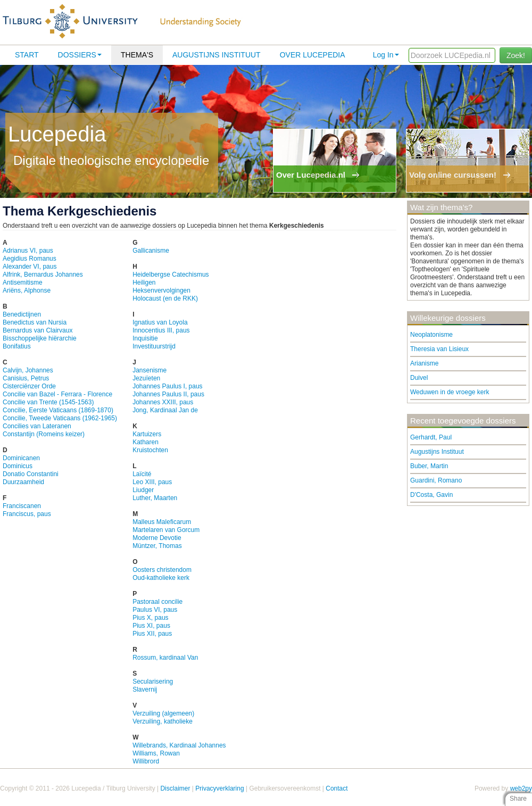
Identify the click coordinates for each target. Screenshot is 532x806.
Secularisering (153, 682)
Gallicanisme (151, 251)
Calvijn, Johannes (28, 370)
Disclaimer (175, 788)
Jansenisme (149, 370)
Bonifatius (17, 346)
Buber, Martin (429, 466)
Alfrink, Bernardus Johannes (43, 275)
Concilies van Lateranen (37, 426)
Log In (386, 55)
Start (27, 55)
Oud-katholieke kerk (161, 578)
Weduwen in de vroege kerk (450, 392)
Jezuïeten (146, 378)
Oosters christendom (162, 570)
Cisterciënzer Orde (29, 386)
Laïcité (142, 474)
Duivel (419, 378)
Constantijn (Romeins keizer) (44, 434)
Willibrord (146, 761)
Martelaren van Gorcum (166, 530)
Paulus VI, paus (155, 610)
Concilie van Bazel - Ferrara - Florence (57, 394)
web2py (521, 788)
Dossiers (80, 55)
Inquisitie (145, 338)
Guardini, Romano (436, 480)
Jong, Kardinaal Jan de (165, 410)
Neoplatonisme (431, 335)
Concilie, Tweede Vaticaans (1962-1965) (60, 418)
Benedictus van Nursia (35, 322)
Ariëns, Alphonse (27, 290)
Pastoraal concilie (157, 602)
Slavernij (145, 689)
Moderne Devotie (157, 538)
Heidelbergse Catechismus (171, 275)
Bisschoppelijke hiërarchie (40, 338)
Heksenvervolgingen (161, 290)
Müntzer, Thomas (157, 546)
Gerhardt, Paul (431, 437)
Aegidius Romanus (30, 259)
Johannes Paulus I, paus (167, 386)
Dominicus (18, 466)
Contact (336, 788)
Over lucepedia (313, 55)
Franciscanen (22, 506)
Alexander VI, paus (30, 267)
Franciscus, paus (27, 514)
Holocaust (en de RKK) (165, 298)
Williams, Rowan (156, 753)
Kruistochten (150, 450)
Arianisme (424, 363)
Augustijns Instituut (217, 55)
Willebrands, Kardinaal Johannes (179, 745)
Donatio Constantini (31, 474)
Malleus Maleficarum (162, 522)
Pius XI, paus (151, 626)
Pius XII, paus (152, 634)
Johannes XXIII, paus (163, 402)
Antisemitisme (23, 282)
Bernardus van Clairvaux (38, 330)
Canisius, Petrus (26, 378)
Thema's (137, 55)
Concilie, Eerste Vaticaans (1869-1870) (58, 410)
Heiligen (144, 282)
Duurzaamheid (23, 482)
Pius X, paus (150, 618)
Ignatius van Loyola (160, 322)
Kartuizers (147, 434)
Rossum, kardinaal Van (165, 658)
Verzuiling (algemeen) (163, 713)
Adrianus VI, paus (28, 251)
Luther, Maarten (155, 498)
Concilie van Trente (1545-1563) (48, 402)
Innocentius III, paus (161, 330)
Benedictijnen (22, 314)
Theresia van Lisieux (439, 349)
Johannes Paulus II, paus (168, 394)
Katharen (146, 442)
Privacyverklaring (219, 788)
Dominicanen (21, 458)
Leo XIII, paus (152, 482)
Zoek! (516, 55)
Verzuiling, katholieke (163, 721)
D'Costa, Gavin (431, 495)
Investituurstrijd (154, 346)
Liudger (143, 490)
